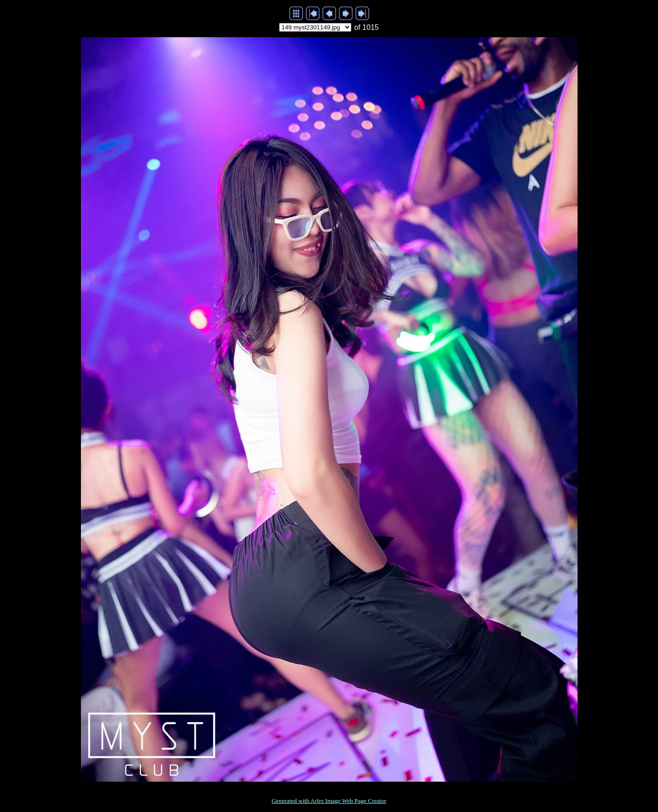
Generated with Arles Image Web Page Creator (329, 801)
